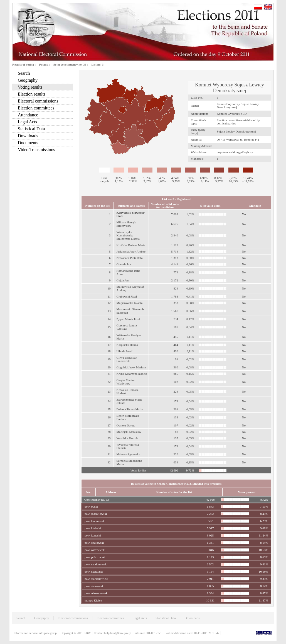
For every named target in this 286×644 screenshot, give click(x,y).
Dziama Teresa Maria (130, 409)
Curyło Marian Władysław (126, 382)
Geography (28, 80)
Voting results (30, 87)
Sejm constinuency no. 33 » (71, 64)
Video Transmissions (36, 150)
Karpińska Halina (127, 345)
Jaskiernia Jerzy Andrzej (132, 251)
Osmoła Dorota (126, 425)
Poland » (45, 64)
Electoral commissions (38, 101)
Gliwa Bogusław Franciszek (127, 359)
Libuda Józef (124, 351)
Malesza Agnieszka (128, 454)
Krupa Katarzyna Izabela (132, 374)
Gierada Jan (124, 264)
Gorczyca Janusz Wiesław (127, 327)
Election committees (36, 108)
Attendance (28, 115)
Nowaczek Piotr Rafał (130, 258)
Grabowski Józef (127, 296)
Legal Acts (27, 122)
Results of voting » (24, 64)
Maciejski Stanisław (129, 432)
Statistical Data (31, 129)
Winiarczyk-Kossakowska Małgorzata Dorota (128, 235)
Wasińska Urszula (128, 438)
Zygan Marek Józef (129, 319)
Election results (32, 94)
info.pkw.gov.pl (48, 633)
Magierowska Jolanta (130, 303)
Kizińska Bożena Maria (131, 245)
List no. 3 (98, 64)
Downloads (28, 136)
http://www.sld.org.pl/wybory (235, 152)
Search (24, 73)
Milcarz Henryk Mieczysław (126, 224)
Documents (28, 143)
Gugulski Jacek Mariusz (131, 367)
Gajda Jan (123, 280)
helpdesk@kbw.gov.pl (118, 633)
